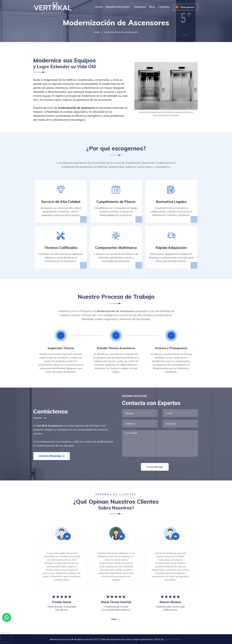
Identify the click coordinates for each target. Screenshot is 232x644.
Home (99, 7)
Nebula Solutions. (173, 639)
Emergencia (187, 7)
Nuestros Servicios (117, 7)
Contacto (164, 7)
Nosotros (140, 7)
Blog (152, 7)
